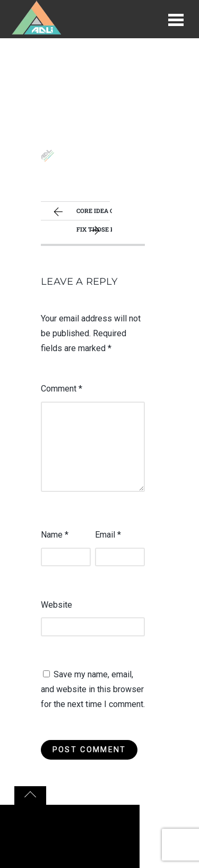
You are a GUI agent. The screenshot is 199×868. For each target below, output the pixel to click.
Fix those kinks (94, 231)
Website (57, 605)
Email (108, 535)
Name (55, 535)
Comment (62, 389)
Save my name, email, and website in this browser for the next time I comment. (93, 689)
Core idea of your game (81, 212)
